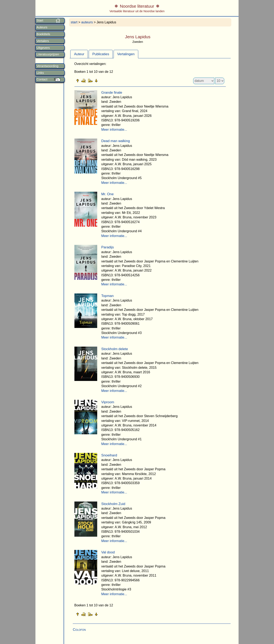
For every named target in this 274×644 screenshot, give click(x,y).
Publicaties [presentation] (101, 54)
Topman (108, 296)
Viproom (108, 402)
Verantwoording (47, 66)
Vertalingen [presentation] (126, 54)
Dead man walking (116, 141)
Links (40, 73)
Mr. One (108, 194)
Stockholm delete (115, 349)
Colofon (79, 630)
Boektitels (43, 34)
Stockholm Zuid (113, 504)
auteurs (87, 22)
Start (40, 20)
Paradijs (108, 247)
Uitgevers (43, 48)
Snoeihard (109, 455)
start (74, 22)
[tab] (79, 54)
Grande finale (112, 93)
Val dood (108, 552)
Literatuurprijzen (48, 54)
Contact (42, 79)
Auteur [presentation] (79, 54)
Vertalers (43, 41)
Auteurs (42, 27)
